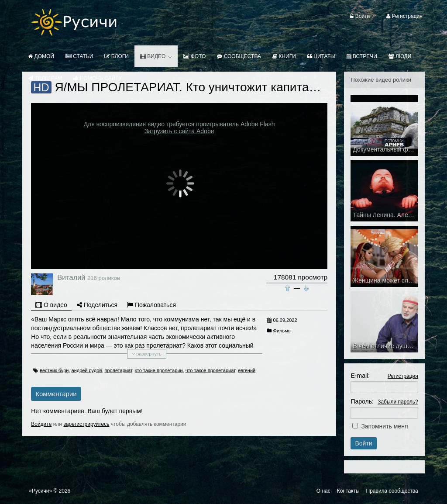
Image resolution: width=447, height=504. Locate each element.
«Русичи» (40, 491)
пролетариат (119, 370)
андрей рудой (87, 370)
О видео (51, 305)
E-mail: (360, 376)
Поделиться (97, 305)
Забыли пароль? (398, 402)
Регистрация (403, 376)
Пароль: (362, 401)
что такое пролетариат (210, 370)
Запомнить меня (384, 426)
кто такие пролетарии (159, 370)
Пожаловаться (151, 305)
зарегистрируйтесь (86, 424)
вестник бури (54, 370)
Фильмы (282, 331)
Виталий (71, 277)
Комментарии (56, 394)
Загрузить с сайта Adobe (179, 131)
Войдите (41, 424)
